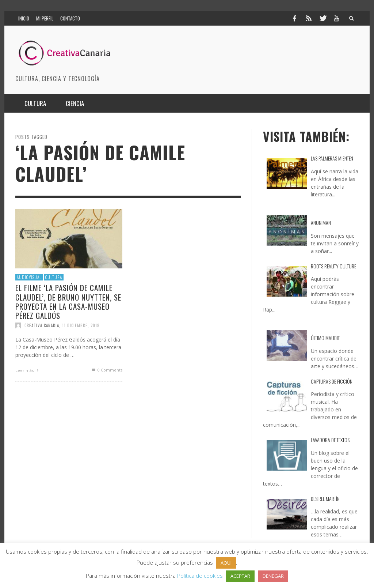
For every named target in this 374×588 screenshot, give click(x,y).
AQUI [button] (226, 563)
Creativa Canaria (42, 325)
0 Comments (107, 370)
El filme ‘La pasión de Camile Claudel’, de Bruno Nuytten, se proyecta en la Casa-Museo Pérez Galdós (68, 301)
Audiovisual (29, 277)
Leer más (28, 370)
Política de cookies (200, 576)
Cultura (54, 277)
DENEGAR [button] (273, 576)
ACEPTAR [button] (240, 576)
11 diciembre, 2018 (81, 325)
